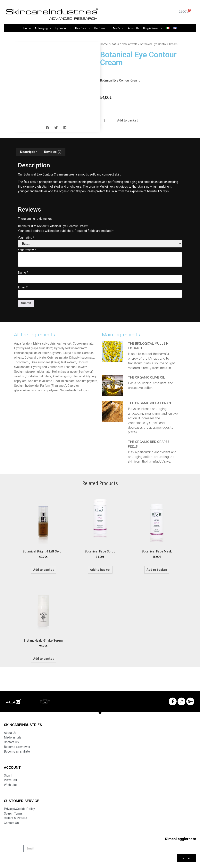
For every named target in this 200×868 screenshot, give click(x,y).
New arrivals (129, 44)
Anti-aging (43, 28)
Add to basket (127, 120)
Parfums (102, 28)
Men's (119, 28)
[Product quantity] (106, 121)
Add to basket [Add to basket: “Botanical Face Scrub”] (100, 570)
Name (23, 273)
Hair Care (83, 28)
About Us (134, 28)
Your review (27, 250)
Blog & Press (153, 28)
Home (27, 28)
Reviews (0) (53, 152)
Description (29, 152)
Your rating (26, 238)
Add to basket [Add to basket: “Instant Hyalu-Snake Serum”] (43, 659)
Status (115, 44)
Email (23, 287)
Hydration (63, 28)
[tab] (29, 152)
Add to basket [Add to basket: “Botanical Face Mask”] (157, 570)
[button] (47, 128)
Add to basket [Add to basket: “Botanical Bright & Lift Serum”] (43, 570)
